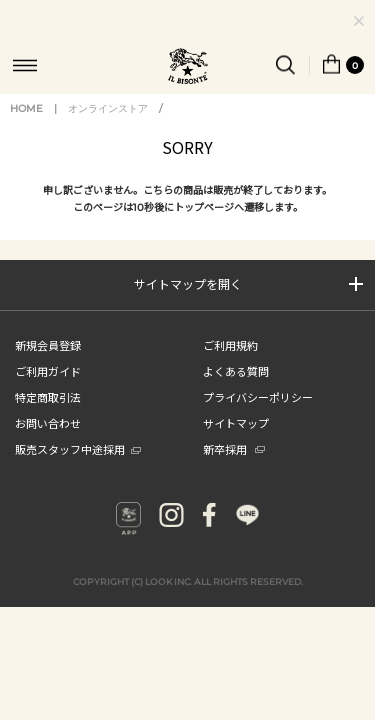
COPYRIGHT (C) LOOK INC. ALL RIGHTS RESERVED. (188, 600)
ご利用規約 (230, 364)
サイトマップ (236, 442)
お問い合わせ (48, 442)
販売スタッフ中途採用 (78, 468)
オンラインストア (108, 127)
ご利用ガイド (48, 390)
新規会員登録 (48, 364)
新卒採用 (234, 468)
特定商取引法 (48, 416)
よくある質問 (236, 390)
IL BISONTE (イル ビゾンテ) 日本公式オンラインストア (188, 68)
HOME (26, 127)
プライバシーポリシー (258, 416)
